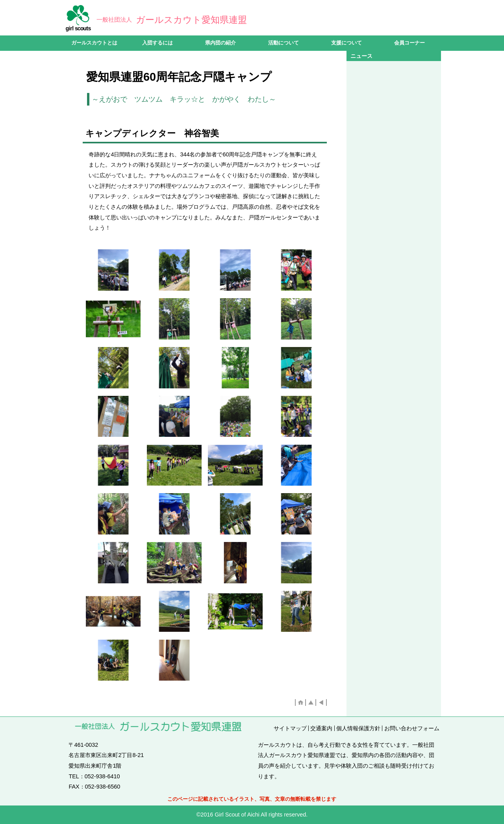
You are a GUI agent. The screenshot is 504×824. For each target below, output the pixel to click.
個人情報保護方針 (358, 728)
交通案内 (321, 728)
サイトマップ (290, 728)
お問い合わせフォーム (412, 728)
